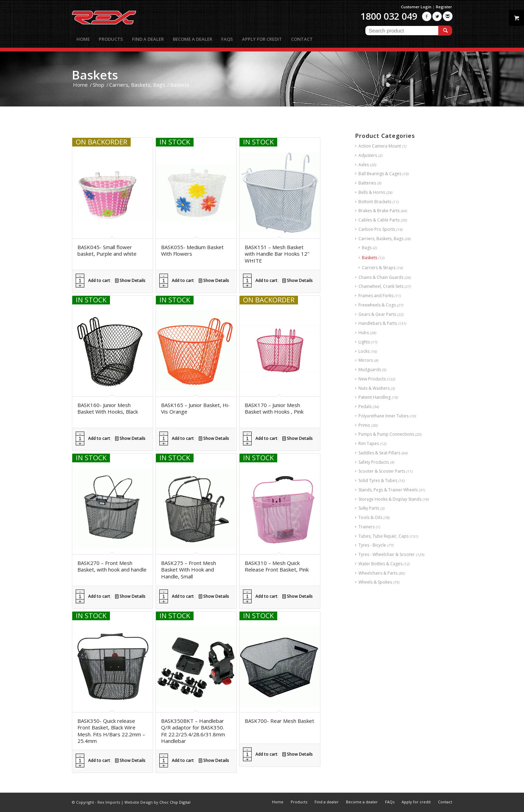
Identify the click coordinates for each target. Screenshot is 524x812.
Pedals (365, 407)
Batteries (367, 183)
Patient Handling (375, 397)
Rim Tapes (369, 443)
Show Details (130, 280)
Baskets (369, 258)
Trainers (367, 527)
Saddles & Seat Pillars (379, 453)
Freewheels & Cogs (377, 305)
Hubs (364, 333)
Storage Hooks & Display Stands (390, 499)
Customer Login (416, 7)
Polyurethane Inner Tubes (383, 416)
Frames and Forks (376, 296)
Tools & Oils (370, 517)
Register (444, 7)
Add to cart (99, 280)
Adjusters (368, 155)
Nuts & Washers (374, 388)
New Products (372, 379)
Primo (364, 425)
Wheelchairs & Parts (378, 573)
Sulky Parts (369, 508)
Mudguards (370, 370)
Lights (364, 342)
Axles (364, 165)
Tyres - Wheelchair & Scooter (387, 554)
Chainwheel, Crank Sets (381, 286)
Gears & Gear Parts (377, 314)
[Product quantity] (80, 281)
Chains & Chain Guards (381, 277)
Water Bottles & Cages (380, 564)
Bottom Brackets (375, 202)
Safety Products (374, 462)
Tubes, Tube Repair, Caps (383, 536)
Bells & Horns (372, 192)
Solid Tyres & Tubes (378, 480)
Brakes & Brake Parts (379, 211)
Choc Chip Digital (175, 802)
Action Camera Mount (380, 146)
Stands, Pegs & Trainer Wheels (388, 490)
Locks (364, 351)
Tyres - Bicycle (372, 545)
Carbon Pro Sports (377, 229)
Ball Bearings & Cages (380, 174)
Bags (367, 248)
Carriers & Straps (379, 268)
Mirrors (366, 360)
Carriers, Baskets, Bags (381, 239)
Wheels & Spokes (375, 582)
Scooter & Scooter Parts (382, 471)
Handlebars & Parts (378, 323)
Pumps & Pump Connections (386, 434)
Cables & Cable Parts (379, 220)
